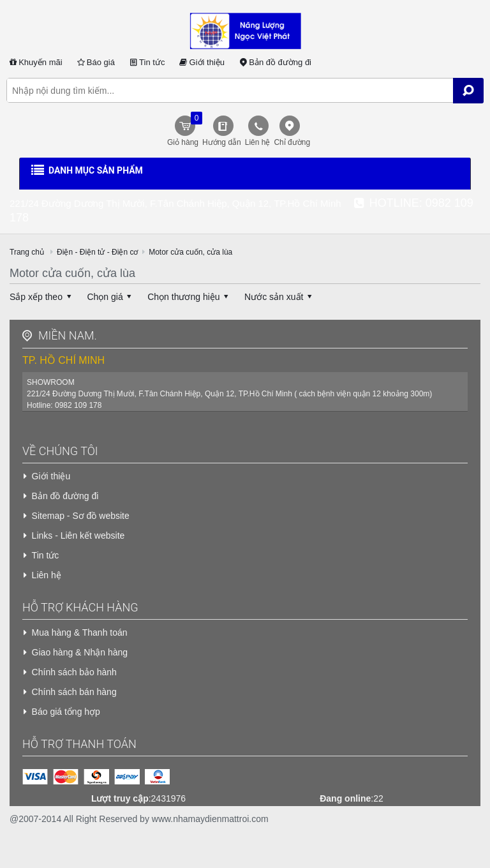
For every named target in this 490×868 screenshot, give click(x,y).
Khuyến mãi (35, 62)
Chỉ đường (292, 142)
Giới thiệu (201, 62)
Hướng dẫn (222, 142)
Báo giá (95, 62)
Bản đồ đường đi (274, 62)
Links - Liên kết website (78, 535)
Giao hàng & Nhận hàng (80, 652)
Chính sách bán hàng (74, 692)
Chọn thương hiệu (190, 297)
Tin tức (146, 62)
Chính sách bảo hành (74, 672)
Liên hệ (258, 142)
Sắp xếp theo (42, 297)
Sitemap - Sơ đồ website (81, 516)
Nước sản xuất (280, 297)
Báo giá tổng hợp (66, 712)
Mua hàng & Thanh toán (80, 632)
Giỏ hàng (183, 129)
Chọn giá (111, 297)
